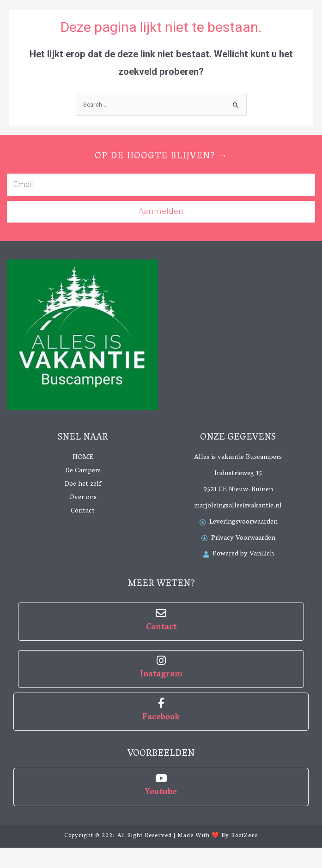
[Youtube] (161, 778)
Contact (161, 628)
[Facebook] (161, 703)
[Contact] (161, 613)
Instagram (161, 675)
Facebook (161, 718)
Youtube (161, 793)
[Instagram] (161, 660)
